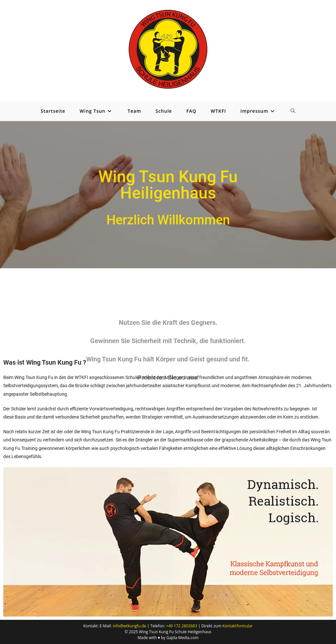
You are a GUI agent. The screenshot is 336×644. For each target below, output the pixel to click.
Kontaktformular (238, 626)
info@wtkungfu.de (129, 626)
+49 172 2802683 (181, 626)
